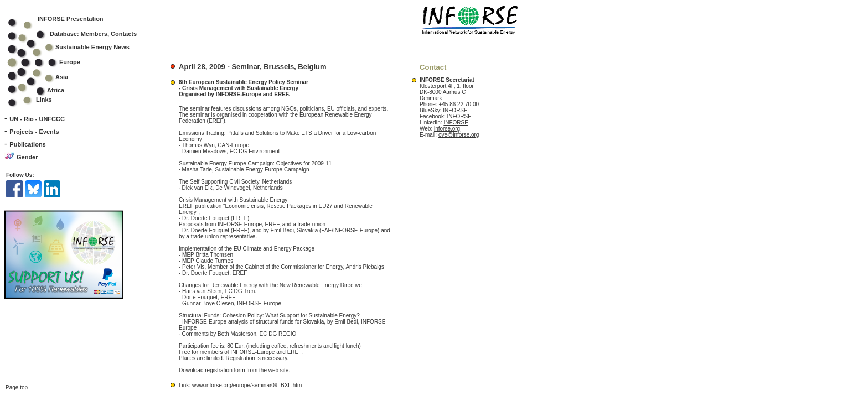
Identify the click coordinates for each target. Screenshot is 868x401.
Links (44, 100)
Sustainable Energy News (76, 47)
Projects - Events (34, 132)
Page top (17, 387)
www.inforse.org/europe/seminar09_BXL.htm (247, 385)
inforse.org (447, 129)
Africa (56, 90)
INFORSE (455, 110)
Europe (51, 62)
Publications (27, 144)
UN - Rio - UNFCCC (37, 119)
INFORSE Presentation (71, 19)
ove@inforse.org (459, 135)
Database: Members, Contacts (79, 34)
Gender (27, 157)
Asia (45, 77)
